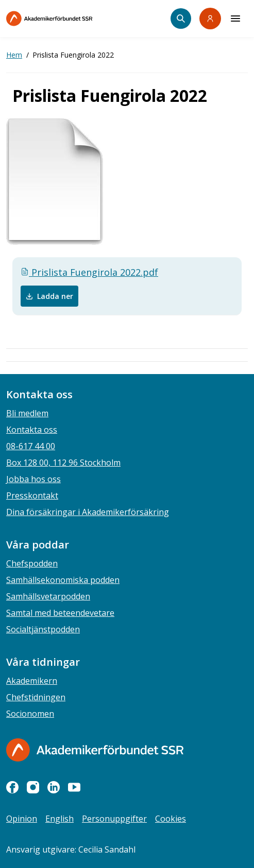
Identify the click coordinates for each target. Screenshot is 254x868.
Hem (14, 55)
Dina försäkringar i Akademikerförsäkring (88, 512)
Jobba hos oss (33, 479)
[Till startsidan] (71, 19)
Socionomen (30, 714)
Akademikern (32, 681)
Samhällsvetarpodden (48, 596)
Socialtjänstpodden (43, 629)
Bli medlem (27, 413)
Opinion (22, 819)
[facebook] (12, 787)
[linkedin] (54, 787)
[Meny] (235, 19)
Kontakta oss (32, 430)
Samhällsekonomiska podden (63, 580)
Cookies (171, 819)
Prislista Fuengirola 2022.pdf (89, 272)
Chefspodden (32, 563)
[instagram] (33, 787)
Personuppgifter (114, 819)
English (60, 819)
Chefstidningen (36, 697)
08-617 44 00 (31, 446)
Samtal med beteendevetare (60, 613)
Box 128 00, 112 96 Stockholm (63, 463)
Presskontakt (32, 495)
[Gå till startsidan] (95, 750)
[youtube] (74, 787)
